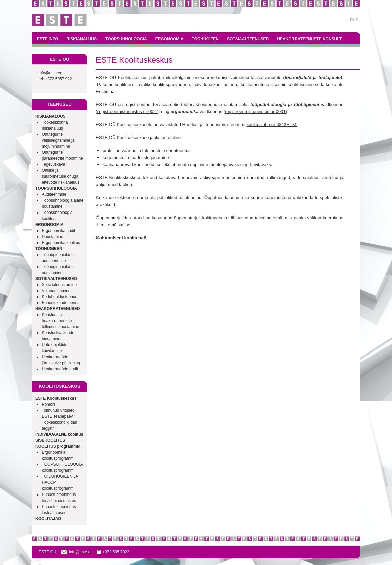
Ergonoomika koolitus (61, 243)
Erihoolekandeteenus (61, 303)
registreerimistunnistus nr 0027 (128, 111)
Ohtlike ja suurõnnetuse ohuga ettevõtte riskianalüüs (61, 176)
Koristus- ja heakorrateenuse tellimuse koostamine (60, 321)
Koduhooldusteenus (59, 297)
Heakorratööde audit (60, 369)
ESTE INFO (48, 39)
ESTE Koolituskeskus (56, 398)
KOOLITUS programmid (58, 446)
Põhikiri (48, 404)
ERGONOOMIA (169, 39)
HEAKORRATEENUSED (58, 309)
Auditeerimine (54, 194)
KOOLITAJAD (48, 519)
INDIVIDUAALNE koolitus (59, 434)
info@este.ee (51, 73)
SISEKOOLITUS (50, 440)
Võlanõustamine (56, 291)
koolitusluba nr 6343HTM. (272, 124)
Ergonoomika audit (58, 231)
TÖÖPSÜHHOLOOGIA (126, 39)
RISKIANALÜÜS (82, 39)
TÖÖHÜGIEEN (205, 39)
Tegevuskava (53, 164)
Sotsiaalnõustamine (59, 285)
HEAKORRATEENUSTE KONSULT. (310, 39)
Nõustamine (52, 237)
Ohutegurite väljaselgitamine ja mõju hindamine (58, 140)
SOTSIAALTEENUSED (248, 39)
